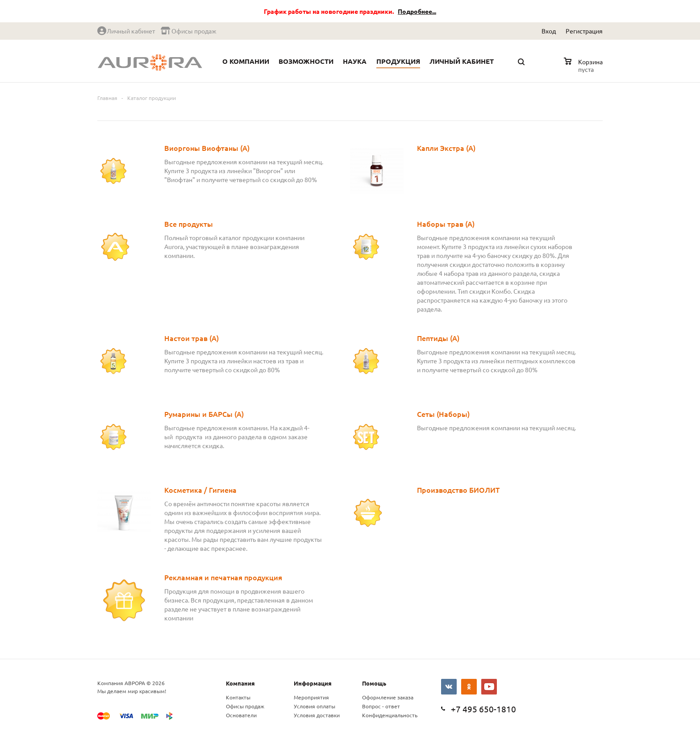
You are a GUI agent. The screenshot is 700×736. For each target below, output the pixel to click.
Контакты (238, 697)
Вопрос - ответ (381, 706)
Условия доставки (317, 715)
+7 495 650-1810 (483, 709)
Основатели (241, 715)
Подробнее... (417, 11)
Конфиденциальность (390, 715)
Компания (240, 683)
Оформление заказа (388, 697)
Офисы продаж (245, 706)
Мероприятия (311, 697)
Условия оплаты (315, 706)
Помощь (374, 683)
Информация (313, 683)
